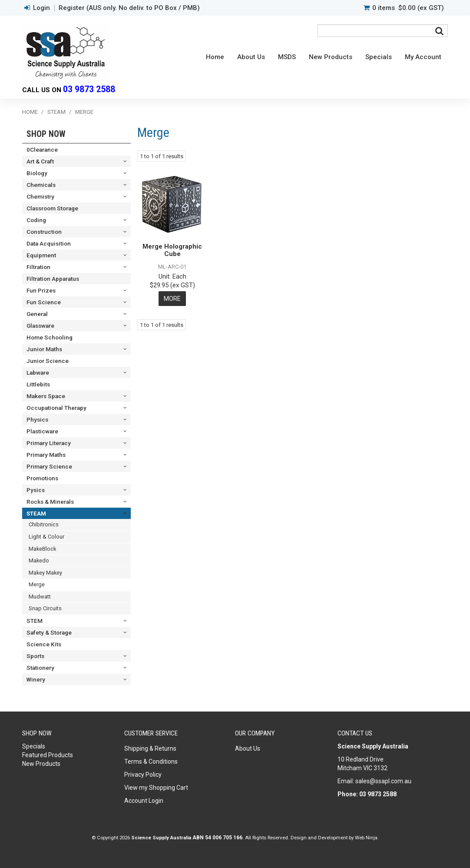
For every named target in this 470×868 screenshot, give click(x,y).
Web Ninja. (367, 838)
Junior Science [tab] (48, 361)
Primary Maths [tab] (46, 455)
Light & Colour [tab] (46, 537)
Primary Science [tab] (49, 466)
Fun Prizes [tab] (41, 290)
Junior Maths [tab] (44, 349)
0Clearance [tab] (42, 150)
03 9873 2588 (89, 89)
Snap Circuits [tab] (45, 608)
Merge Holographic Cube (172, 250)
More (172, 299)
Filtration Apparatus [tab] (53, 279)
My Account (423, 57)
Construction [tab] (44, 232)
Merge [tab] (37, 584)
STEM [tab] (35, 621)
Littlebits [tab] (38, 384)
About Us (251, 57)
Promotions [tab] (42, 478)
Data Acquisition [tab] (49, 243)
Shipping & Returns (150, 748)
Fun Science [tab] (44, 302)
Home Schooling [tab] (50, 337)
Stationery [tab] (40, 668)
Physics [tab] (37, 419)
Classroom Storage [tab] (52, 208)
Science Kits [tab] (44, 644)
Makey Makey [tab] (45, 573)
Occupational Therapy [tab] (56, 408)
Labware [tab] (38, 372)
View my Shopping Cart (156, 788)
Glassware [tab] (40, 326)
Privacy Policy (143, 775)
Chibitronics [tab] (44, 524)
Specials (379, 57)
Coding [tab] (36, 220)
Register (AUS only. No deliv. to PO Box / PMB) (129, 8)
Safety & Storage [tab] (49, 632)
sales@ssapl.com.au (383, 781)
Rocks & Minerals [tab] (50, 502)
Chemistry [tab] (40, 196)
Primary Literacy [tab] (49, 443)
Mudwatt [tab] (40, 597)
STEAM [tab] (36, 513)
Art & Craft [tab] (40, 161)
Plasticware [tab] (42, 431)
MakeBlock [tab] (42, 549)
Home (215, 57)
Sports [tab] (35, 656)
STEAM (56, 112)
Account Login (144, 801)
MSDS (287, 57)
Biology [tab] (37, 173)
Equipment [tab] (41, 255)
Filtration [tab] (38, 267)
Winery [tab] (36, 679)
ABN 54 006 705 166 (217, 838)
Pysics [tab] (36, 490)
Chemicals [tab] (41, 185)
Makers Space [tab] (46, 396)
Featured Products (48, 755)
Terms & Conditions (151, 762)
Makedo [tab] (39, 560)
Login (41, 8)
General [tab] (37, 314)
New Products (331, 57)
